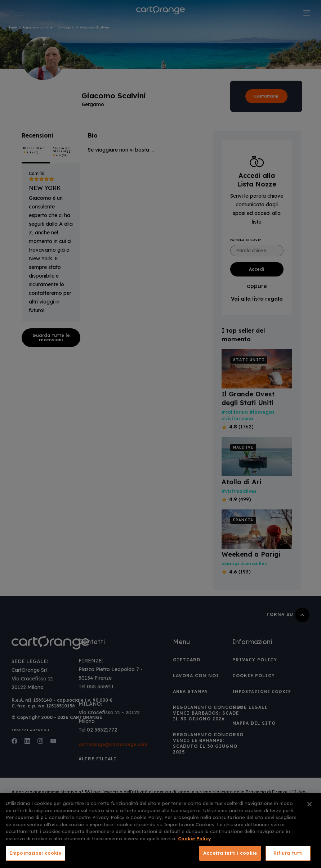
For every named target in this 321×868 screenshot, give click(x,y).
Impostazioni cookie (35, 853)
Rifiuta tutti (288, 853)
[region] (160, 830)
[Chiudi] (309, 804)
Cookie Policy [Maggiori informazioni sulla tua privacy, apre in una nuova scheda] (195, 838)
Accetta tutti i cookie (230, 853)
